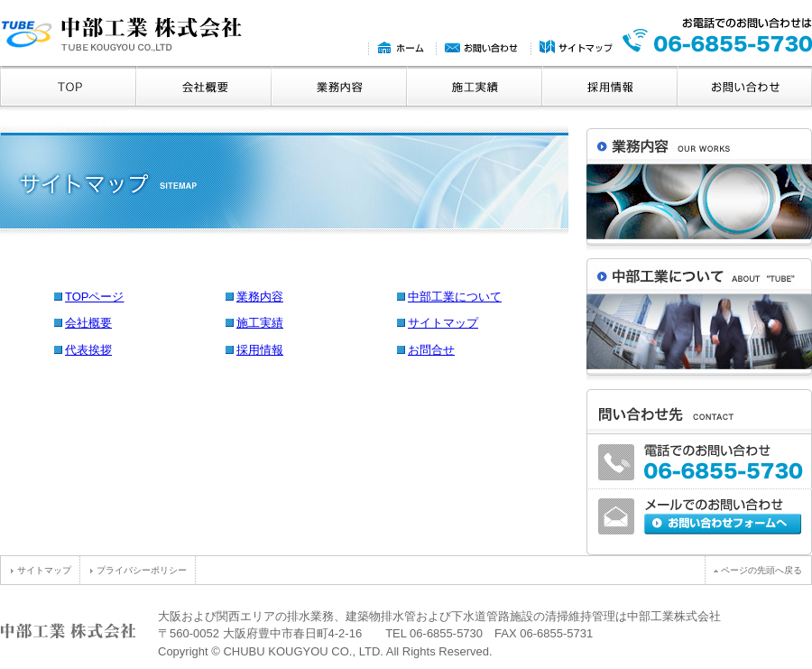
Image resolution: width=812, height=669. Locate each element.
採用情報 (260, 350)
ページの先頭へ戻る (758, 570)
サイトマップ (443, 323)
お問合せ (431, 350)
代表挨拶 (88, 350)
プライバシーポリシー (138, 570)
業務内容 (260, 297)
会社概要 (88, 323)
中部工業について (455, 297)
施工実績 (260, 323)
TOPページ (95, 297)
